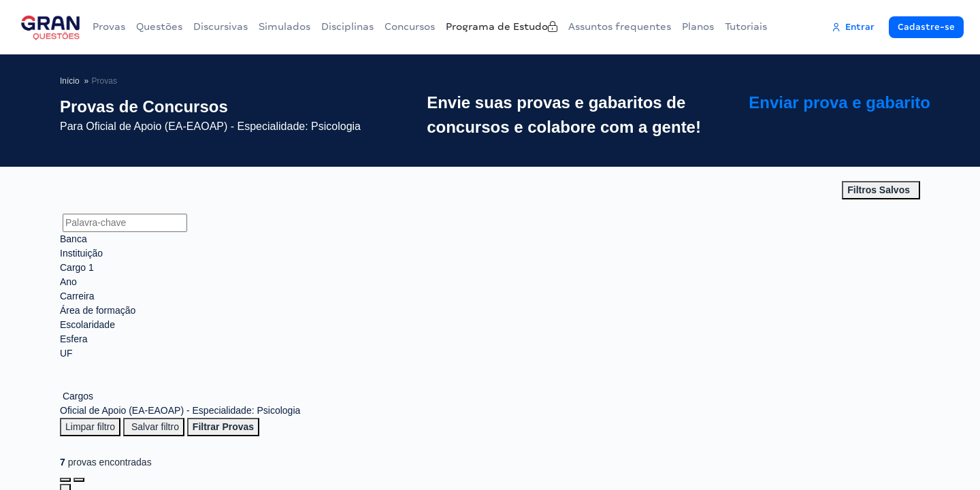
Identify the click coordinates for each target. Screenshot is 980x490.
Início (70, 81)
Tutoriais (763, 27)
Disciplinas (347, 27)
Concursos (415, 27)
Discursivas (220, 27)
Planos (715, 27)
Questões (159, 27)
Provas (109, 27)
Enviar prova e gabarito (860, 115)
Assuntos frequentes (637, 27)
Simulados (284, 27)
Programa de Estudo (516, 27)
